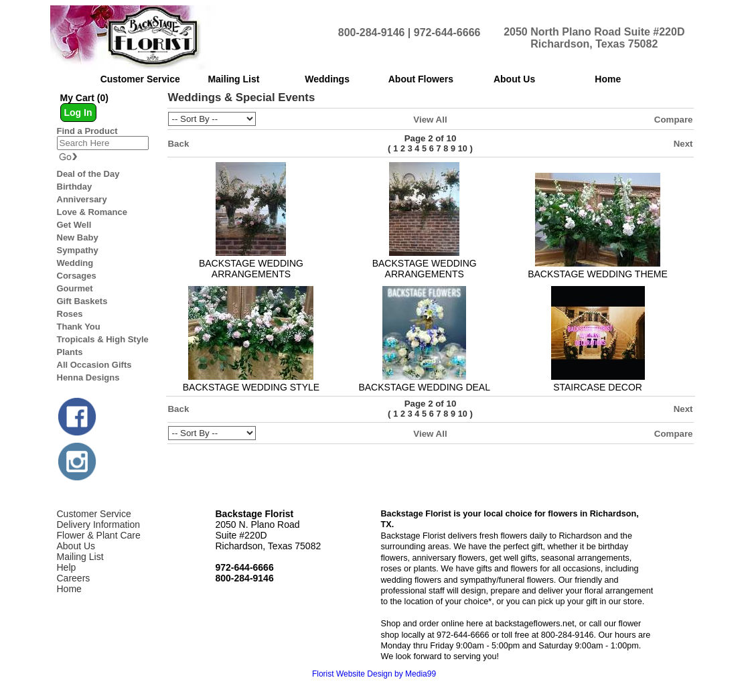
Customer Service (94, 514)
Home (69, 589)
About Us (76, 546)
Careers (74, 578)
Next (683, 144)
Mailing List (80, 557)
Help (67, 567)
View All (430, 120)
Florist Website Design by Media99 (374, 674)
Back (179, 144)
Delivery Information (99, 524)
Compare (674, 120)
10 (463, 149)
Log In (78, 113)
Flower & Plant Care (99, 535)
